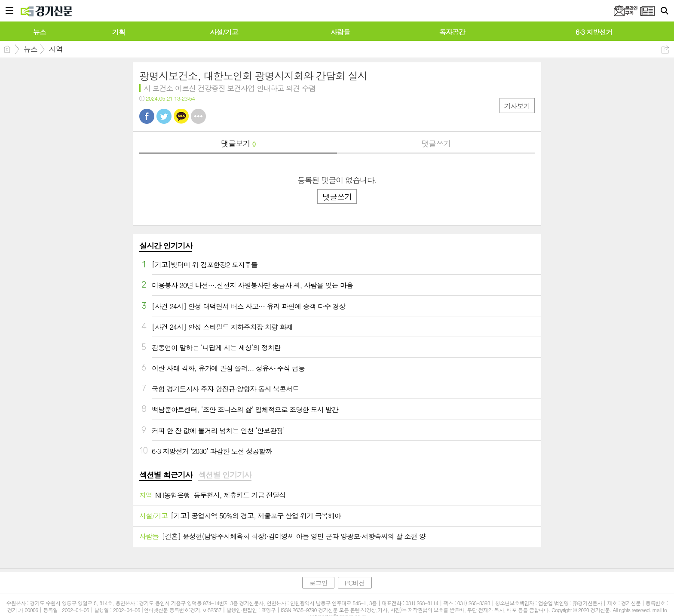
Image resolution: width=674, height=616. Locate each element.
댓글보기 (238, 143)
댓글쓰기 (436, 143)
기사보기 (517, 106)
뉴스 (31, 49)
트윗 (164, 116)
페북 (147, 116)
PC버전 (355, 583)
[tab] (166, 475)
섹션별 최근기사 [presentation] (166, 475)
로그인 (318, 583)
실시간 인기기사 (166, 246)
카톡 (181, 116)
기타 (198, 116)
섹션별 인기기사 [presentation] (225, 475)
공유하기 (665, 50)
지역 (56, 49)
